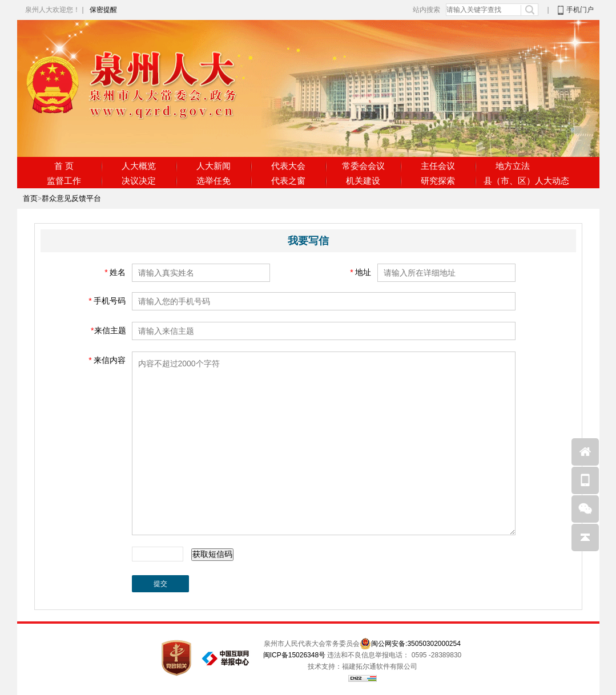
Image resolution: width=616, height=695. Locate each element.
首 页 (64, 166)
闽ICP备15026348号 (294, 655)
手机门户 (580, 10)
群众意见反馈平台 (71, 198)
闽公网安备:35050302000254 (416, 644)
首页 (30, 198)
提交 (160, 584)
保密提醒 (103, 10)
